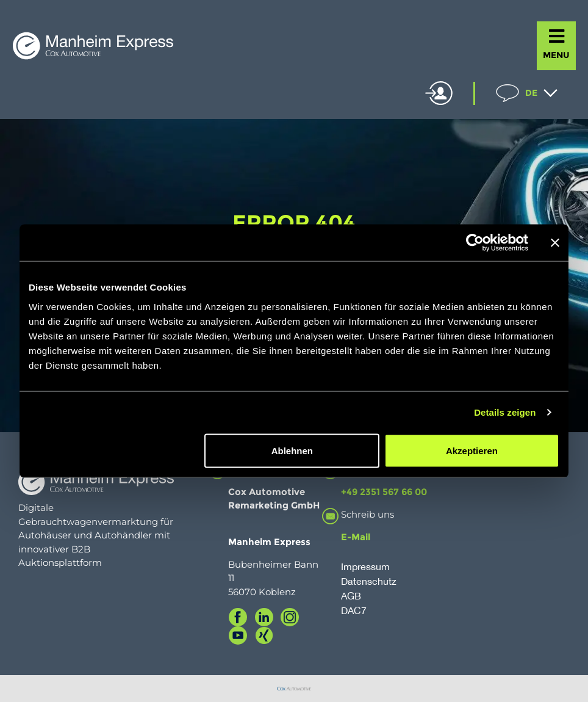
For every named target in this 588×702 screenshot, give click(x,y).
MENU (556, 55)
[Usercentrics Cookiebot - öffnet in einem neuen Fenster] (475, 243)
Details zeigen (505, 412)
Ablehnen (292, 450)
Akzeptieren (472, 450)
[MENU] (557, 36)
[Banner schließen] (555, 243)
